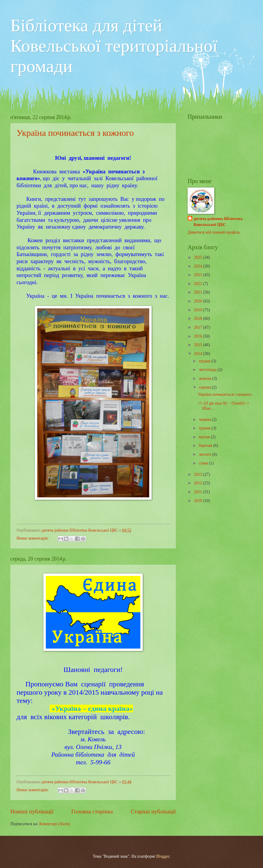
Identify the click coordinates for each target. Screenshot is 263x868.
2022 (198, 284)
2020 (198, 301)
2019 (198, 310)
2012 (198, 483)
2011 (198, 492)
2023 (198, 275)
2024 (198, 266)
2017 (198, 327)
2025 (198, 257)
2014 (198, 354)
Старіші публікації (153, 811)
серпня (205, 387)
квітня (205, 437)
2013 (198, 474)
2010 (198, 501)
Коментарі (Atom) (55, 824)
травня (205, 428)
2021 (198, 292)
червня (205, 420)
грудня (205, 361)
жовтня (206, 378)
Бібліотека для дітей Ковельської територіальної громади (114, 46)
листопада (208, 370)
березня (206, 446)
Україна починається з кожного (75, 133)
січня (204, 463)
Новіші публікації (32, 811)
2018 (198, 319)
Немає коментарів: (33, 538)
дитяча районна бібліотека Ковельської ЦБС (218, 222)
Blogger (163, 856)
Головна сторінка (92, 811)
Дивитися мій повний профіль (214, 232)
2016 (198, 336)
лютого (206, 454)
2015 (198, 345)
